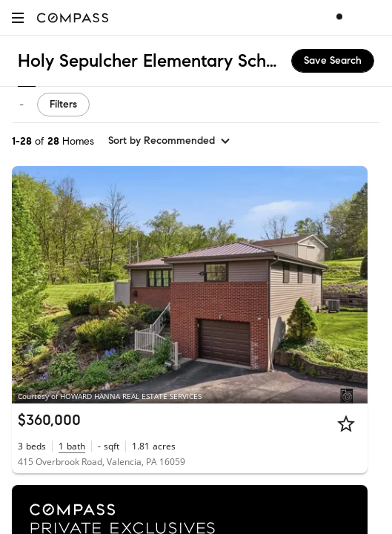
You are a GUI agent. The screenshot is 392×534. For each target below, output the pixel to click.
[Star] (346, 423)
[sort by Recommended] (170, 141)
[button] (18, 17)
